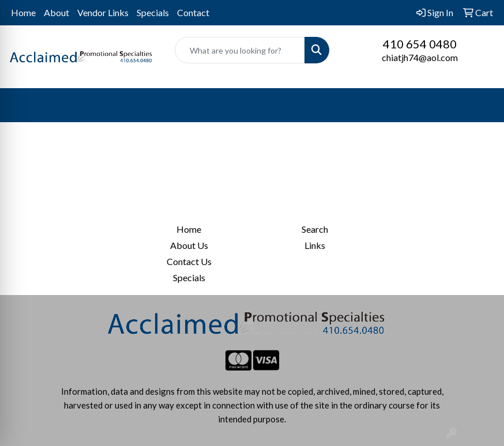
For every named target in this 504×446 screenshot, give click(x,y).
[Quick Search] (240, 50)
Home (23, 12)
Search (315, 229)
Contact (193, 12)
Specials (153, 12)
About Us (189, 245)
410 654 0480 (420, 44)
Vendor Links (103, 12)
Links (315, 245)
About (57, 12)
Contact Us (189, 261)
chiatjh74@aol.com (420, 57)
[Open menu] (481, 105)
